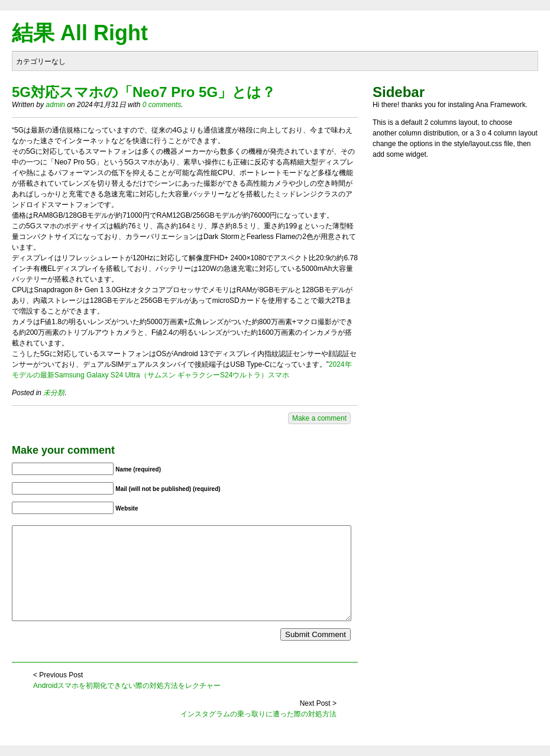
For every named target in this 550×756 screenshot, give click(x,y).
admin (55, 105)
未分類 (54, 393)
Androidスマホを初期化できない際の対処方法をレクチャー (127, 686)
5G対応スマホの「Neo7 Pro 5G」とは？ (144, 92)
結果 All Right (80, 33)
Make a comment (319, 418)
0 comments (162, 105)
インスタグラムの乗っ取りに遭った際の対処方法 (258, 714)
